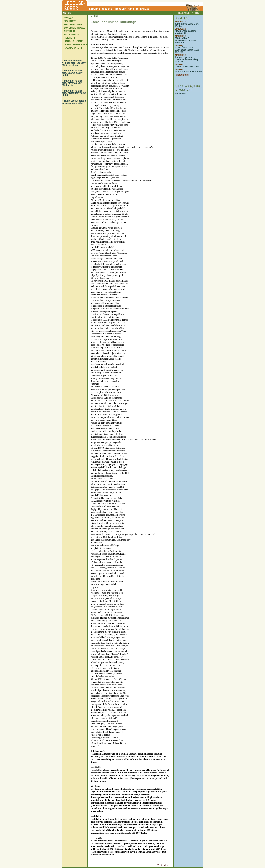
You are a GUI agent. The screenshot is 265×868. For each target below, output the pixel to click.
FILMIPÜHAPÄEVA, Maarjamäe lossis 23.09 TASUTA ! (187, 50)
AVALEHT (69, 18)
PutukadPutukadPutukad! (188, 72)
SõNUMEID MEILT (74, 24)
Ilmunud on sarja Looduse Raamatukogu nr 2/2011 (187, 59)
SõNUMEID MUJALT (75, 28)
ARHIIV (196, 13)
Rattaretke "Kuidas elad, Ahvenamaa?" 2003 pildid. (72, 83)
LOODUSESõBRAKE (76, 44)
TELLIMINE (184, 13)
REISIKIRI (69, 38)
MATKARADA (72, 34)
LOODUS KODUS (74, 41)
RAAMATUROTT (73, 48)
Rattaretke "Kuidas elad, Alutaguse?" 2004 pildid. (74, 93)
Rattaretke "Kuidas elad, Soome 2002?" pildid (73, 73)
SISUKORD (70, 21)
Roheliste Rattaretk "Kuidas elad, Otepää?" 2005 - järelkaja (74, 63)
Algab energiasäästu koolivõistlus (185, 32)
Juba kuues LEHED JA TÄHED (187, 25)
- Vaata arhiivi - (183, 75)
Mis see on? (181, 94)
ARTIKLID (69, 31)
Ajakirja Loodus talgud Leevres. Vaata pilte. (74, 102)
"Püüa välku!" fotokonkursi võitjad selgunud (185, 40)
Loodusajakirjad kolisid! (187, 67)
